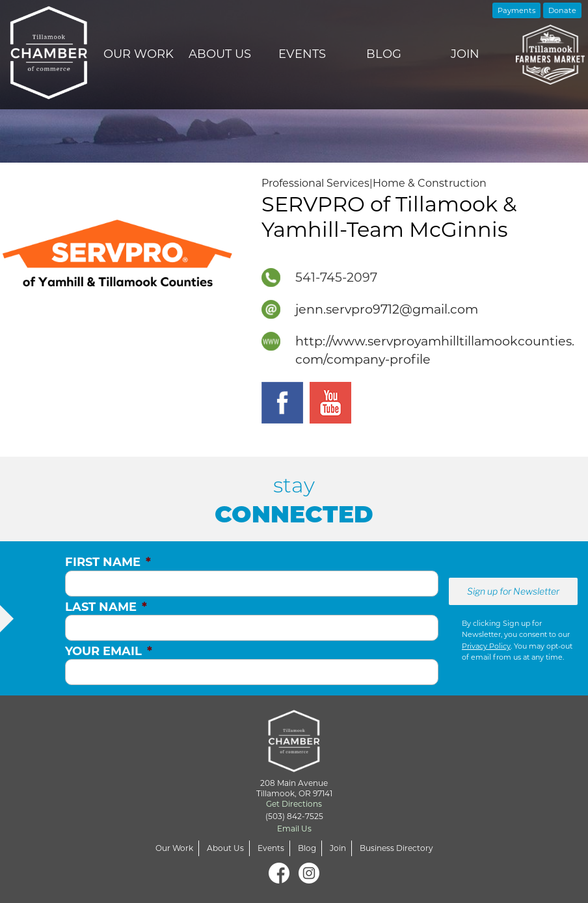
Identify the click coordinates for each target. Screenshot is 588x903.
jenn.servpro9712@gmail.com (387, 309)
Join (465, 54)
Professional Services (315, 183)
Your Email (109, 651)
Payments (516, 10)
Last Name (106, 607)
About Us (220, 54)
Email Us (294, 829)
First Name (108, 562)
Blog (384, 54)
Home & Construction (430, 183)
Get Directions (294, 804)
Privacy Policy (486, 646)
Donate (562, 10)
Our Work (139, 54)
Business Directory (396, 848)
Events (302, 54)
